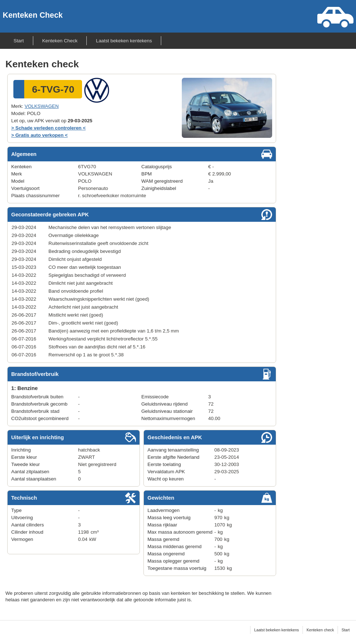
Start (19, 41)
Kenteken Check (33, 15)
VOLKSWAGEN (42, 106)
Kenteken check (320, 630)
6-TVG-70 (53, 89)
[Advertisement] (327, 170)
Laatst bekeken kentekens (124, 41)
